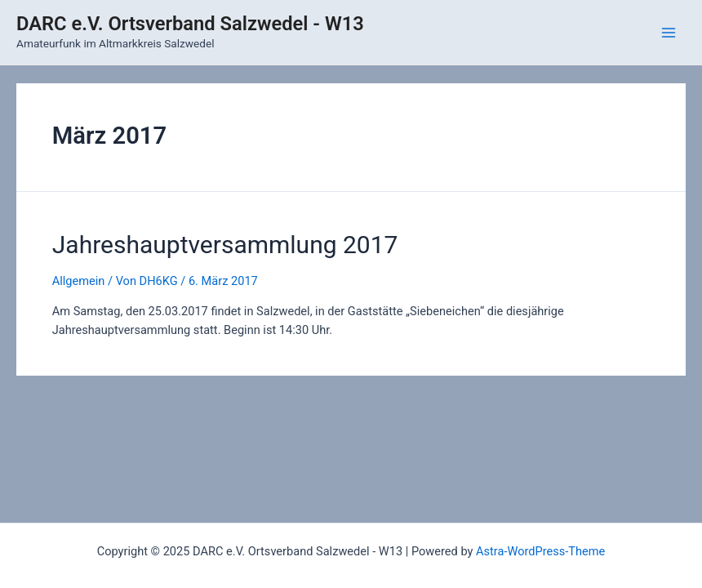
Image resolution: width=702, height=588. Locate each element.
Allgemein (79, 281)
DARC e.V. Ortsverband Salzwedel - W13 (190, 24)
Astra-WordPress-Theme (540, 551)
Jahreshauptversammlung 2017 (225, 245)
